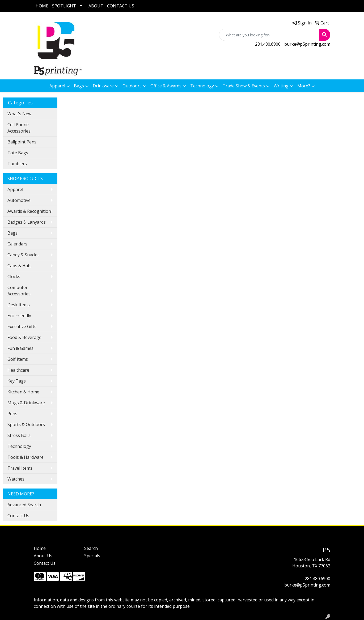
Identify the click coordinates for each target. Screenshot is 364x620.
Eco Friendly (19, 316)
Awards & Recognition (29, 211)
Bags (79, 86)
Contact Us (18, 516)
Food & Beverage (24, 337)
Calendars (17, 244)
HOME (42, 6)
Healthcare (18, 370)
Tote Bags (18, 153)
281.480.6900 (268, 44)
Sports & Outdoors (26, 424)
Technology (202, 86)
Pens (12, 414)
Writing (281, 86)
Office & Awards (166, 86)
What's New (19, 114)
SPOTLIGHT (64, 6)
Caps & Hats (20, 266)
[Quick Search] (269, 35)
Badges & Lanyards (27, 222)
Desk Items (19, 305)
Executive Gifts (22, 326)
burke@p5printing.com (307, 44)
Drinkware (103, 86)
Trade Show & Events (244, 86)
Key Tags (17, 381)
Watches (16, 479)
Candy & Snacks (23, 255)
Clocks (14, 277)
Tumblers (17, 164)
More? (304, 86)
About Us (43, 556)
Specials (92, 556)
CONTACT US (121, 6)
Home (40, 548)
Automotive (19, 200)
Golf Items (18, 359)
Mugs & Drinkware (26, 403)
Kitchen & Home (23, 392)
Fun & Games (20, 348)
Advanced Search (24, 505)
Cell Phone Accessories (19, 128)
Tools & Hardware (26, 457)
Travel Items (20, 468)
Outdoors (132, 86)
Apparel (57, 86)
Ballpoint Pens (22, 142)
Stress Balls (19, 435)
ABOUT (96, 6)
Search (91, 548)
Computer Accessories (19, 291)
